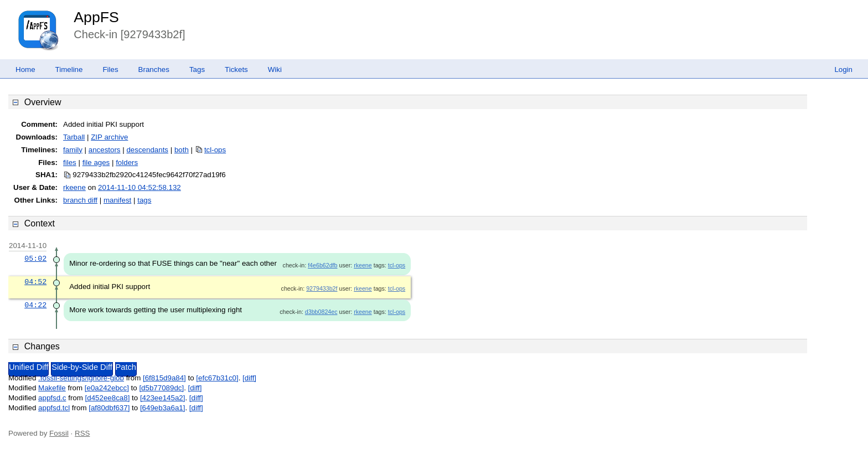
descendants (147, 150)
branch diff (80, 200)
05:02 (35, 259)
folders (127, 162)
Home (25, 69)
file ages (96, 162)
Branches (154, 69)
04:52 (35, 282)
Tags (197, 69)
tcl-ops (215, 150)
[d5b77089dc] (161, 388)
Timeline (69, 69)
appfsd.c (52, 398)
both (182, 150)
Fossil (59, 433)
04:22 (35, 305)
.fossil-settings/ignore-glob (81, 378)
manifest (117, 200)
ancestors (105, 150)
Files (110, 69)
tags (144, 200)
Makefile (52, 388)
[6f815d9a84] (164, 378)
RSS (82, 433)
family (73, 150)
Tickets (236, 69)
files (70, 162)
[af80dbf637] (109, 408)
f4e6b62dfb (322, 265)
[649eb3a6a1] (163, 408)
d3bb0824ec (321, 312)
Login (843, 69)
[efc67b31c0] (217, 378)
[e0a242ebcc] (107, 388)
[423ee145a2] (163, 398)
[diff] (249, 378)
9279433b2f (322, 288)
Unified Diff (29, 367)
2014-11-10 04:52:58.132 (139, 187)
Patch (126, 367)
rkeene (74, 187)
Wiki (275, 69)
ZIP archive (109, 137)
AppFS (96, 17)
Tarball (74, 137)
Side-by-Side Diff (82, 367)
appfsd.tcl (54, 408)
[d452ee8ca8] (108, 398)
